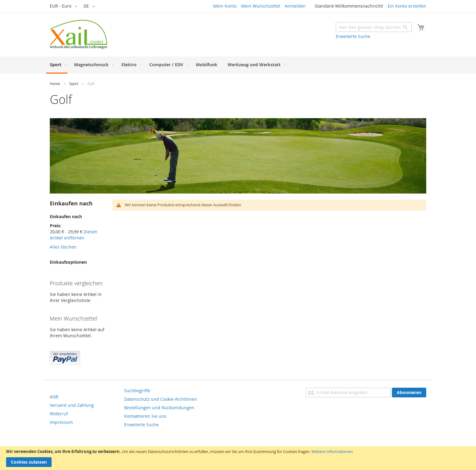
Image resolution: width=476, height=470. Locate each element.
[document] (238, 458)
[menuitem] (57, 65)
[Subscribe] (409, 393)
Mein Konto (225, 6)
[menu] (238, 65)
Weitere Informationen (332, 451)
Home (55, 84)
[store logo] (78, 34)
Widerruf (59, 414)
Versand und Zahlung (72, 405)
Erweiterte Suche (353, 36)
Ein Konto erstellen (407, 6)
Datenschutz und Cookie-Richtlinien (161, 399)
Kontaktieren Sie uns (145, 416)
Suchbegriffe (137, 391)
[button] (65, 6)
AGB (54, 397)
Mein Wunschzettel (261, 6)
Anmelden (295, 6)
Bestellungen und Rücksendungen (159, 408)
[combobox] (374, 27)
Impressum (61, 422)
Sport (74, 84)
